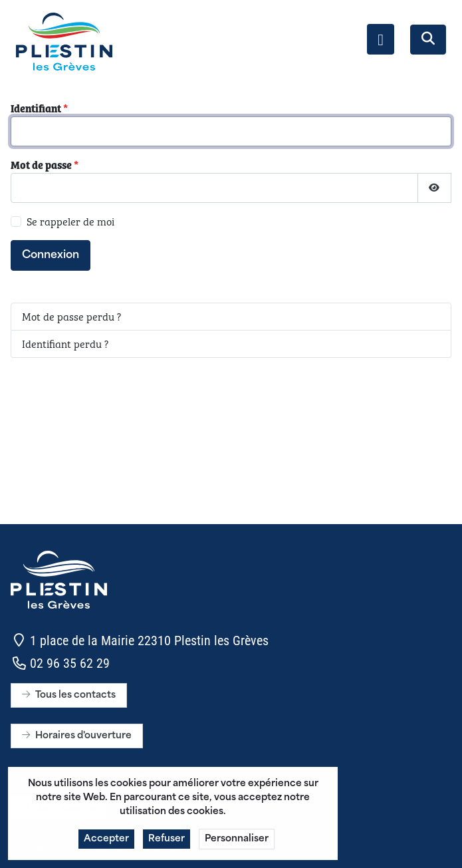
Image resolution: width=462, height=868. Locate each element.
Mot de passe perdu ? (71, 316)
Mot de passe (45, 165)
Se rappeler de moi (70, 221)
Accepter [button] (106, 844)
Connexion (51, 255)
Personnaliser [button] (237, 844)
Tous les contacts (69, 695)
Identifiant (39, 108)
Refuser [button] (167, 844)
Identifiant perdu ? (65, 344)
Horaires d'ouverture (77, 736)
